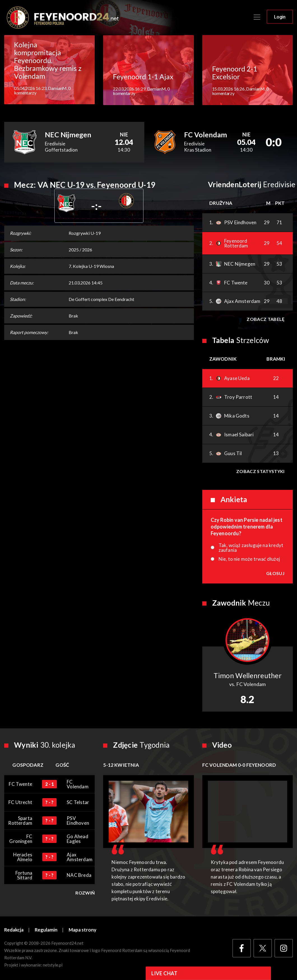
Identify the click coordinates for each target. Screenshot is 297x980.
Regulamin (47, 930)
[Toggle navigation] (257, 17)
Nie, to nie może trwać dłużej (249, 559)
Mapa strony (83, 930)
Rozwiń (85, 893)
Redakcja (14, 930)
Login (280, 17)
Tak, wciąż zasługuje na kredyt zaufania (251, 548)
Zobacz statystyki (260, 472)
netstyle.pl (53, 965)
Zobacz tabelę (265, 319)
